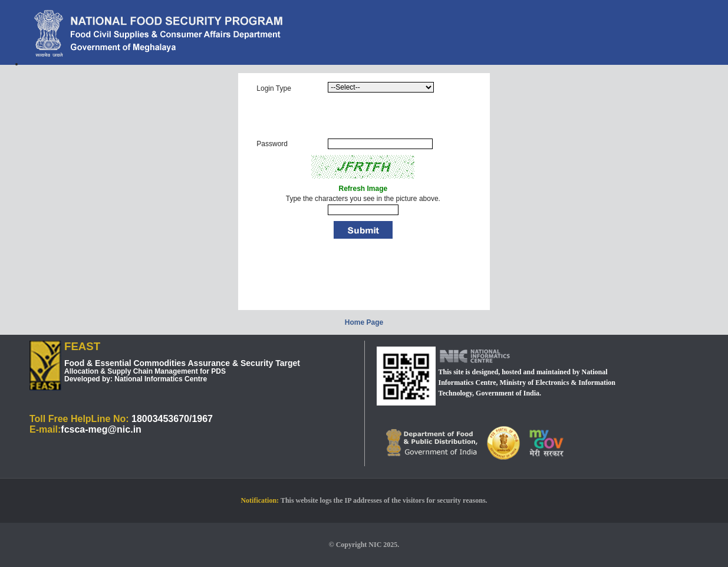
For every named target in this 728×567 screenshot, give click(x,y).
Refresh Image (363, 189)
